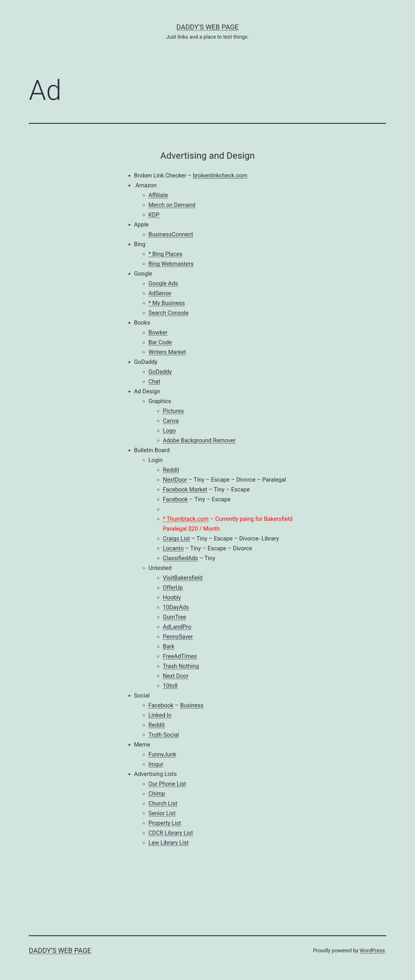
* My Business (167, 303)
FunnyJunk (162, 754)
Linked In (160, 715)
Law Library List (169, 843)
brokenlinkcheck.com (220, 175)
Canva (171, 421)
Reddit (171, 470)
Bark (169, 646)
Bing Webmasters (171, 264)
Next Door (176, 676)
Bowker (158, 332)
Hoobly (172, 597)
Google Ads (163, 283)
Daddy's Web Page (207, 27)
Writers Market (167, 352)
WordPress (372, 950)
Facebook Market (185, 489)
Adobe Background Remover (199, 440)
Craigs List (176, 538)
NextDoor (175, 480)
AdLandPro (177, 627)
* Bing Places (165, 254)
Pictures (173, 411)
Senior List (162, 813)
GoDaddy (160, 372)
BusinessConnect (171, 234)
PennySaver (178, 637)
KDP (154, 215)
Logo (169, 431)
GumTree (175, 617)
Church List (163, 803)
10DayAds (176, 607)
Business (192, 705)
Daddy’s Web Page (60, 951)
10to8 (170, 686)
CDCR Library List (171, 833)
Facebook (175, 499)
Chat (154, 381)
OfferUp (173, 588)
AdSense (160, 293)
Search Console (168, 313)
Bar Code (160, 342)
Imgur (156, 764)
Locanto (173, 548)
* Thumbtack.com (186, 519)
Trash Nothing (181, 666)
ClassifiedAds (180, 558)
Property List (165, 823)
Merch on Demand (172, 205)
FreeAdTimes (180, 656)
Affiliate (158, 195)
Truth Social (164, 735)
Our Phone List (167, 784)
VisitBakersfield (183, 578)
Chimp (157, 794)
